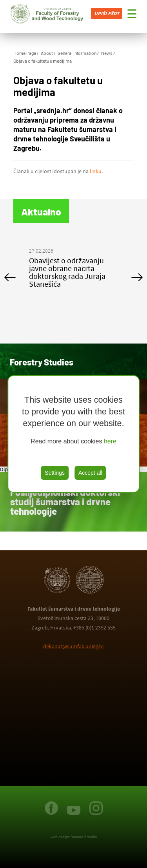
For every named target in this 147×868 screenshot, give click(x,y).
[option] (74, 269)
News (107, 53)
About (47, 53)
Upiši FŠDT (107, 14)
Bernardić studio (84, 837)
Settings (55, 473)
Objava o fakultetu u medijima (43, 61)
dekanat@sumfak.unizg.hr (74, 646)
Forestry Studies (42, 362)
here (110, 441)
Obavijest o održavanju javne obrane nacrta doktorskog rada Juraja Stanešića (67, 272)
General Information (77, 53)
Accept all (90, 473)
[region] (74, 434)
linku (96, 171)
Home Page (25, 53)
